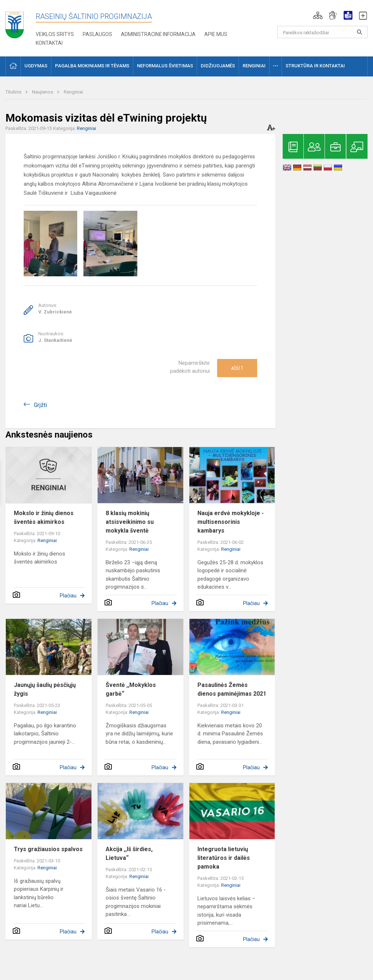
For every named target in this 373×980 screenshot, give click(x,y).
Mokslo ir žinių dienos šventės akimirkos (44, 517)
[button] (318, 15)
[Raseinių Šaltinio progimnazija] (15, 22)
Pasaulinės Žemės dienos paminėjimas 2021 (232, 689)
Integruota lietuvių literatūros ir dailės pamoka (224, 858)
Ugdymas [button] (36, 66)
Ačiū (237, 368)
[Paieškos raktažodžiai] (323, 32)
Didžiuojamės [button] (218, 66)
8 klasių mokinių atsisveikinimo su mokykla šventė (130, 522)
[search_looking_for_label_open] (360, 32)
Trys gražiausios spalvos (48, 849)
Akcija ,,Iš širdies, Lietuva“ (129, 853)
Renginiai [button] (254, 66)
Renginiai (73, 92)
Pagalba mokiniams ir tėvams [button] (92, 66)
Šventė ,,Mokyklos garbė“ (131, 689)
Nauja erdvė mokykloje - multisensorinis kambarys (231, 522)
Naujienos (43, 92)
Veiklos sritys (55, 34)
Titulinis (14, 92)
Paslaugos (97, 34)
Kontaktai (49, 43)
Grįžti (40, 405)
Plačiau (68, 596)
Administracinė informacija (158, 34)
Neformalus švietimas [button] (165, 66)
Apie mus (216, 34)
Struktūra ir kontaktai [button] (315, 66)
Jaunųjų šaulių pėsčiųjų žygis (45, 689)
